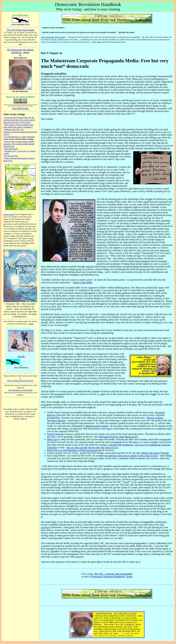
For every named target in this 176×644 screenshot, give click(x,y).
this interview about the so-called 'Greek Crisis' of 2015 (131, 456)
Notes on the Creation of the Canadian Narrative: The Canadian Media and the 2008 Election (19, 144)
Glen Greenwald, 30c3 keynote (53, 37)
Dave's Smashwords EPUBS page (20, 381)
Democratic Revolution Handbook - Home (112, 577)
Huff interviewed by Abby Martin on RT (118, 437)
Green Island (9, 214)
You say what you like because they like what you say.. (92, 448)
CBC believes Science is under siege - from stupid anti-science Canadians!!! (19, 126)
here (76, 429)
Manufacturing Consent (97, 426)
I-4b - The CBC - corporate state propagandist (110, 574)
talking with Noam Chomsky (155, 453)
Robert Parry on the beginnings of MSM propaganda (72, 450)
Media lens (52, 439)
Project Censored (55, 434)
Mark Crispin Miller (83, 282)
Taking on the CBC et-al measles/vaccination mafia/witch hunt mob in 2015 (20, 132)
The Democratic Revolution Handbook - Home (20, 51)
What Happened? (11, 149)
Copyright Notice (20, 108)
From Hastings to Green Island (20, 390)
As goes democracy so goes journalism (20, 137)
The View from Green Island (20, 30)
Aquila (31, 324)
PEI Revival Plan (11, 156)
